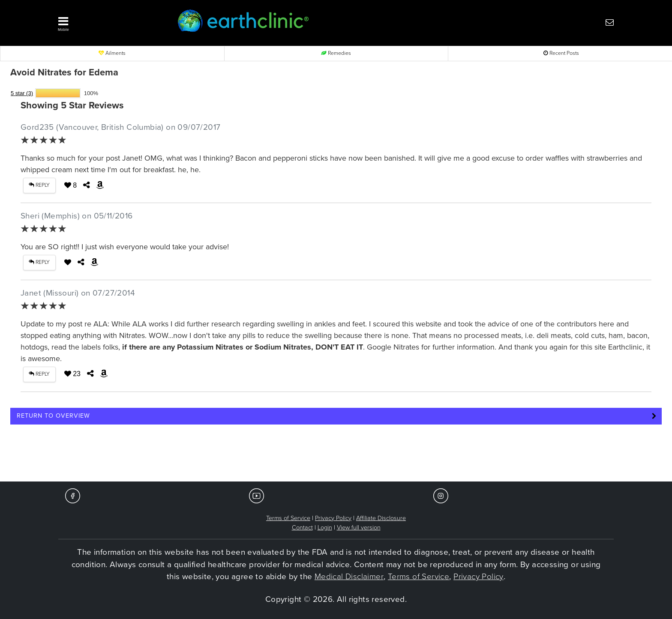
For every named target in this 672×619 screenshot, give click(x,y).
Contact (302, 528)
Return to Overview (53, 416)
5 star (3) (22, 93)
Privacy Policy (333, 518)
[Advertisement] (336, 456)
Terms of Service (288, 518)
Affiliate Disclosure (381, 518)
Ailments (112, 53)
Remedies (336, 53)
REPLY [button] (39, 185)
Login (325, 528)
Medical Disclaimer (349, 577)
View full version (359, 528)
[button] (105, 22)
